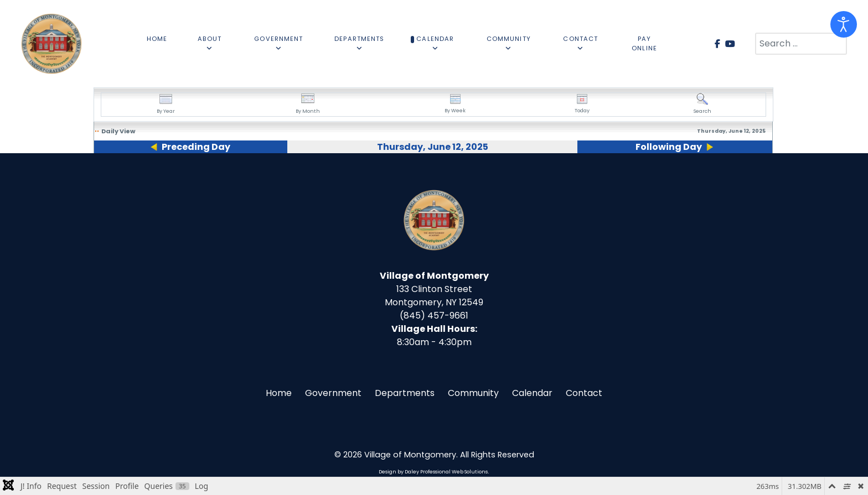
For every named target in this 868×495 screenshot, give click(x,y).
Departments (405, 393)
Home (279, 393)
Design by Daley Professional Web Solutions (433, 472)
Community (473, 393)
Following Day (669, 147)
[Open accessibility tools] (844, 24)
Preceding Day (196, 147)
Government (333, 393)
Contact (584, 393)
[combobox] (801, 44)
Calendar (532, 393)
